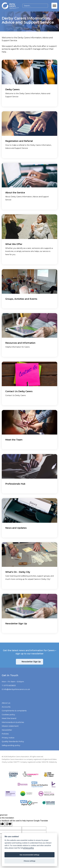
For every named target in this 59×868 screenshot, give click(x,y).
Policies (5, 739)
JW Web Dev (6, 769)
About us (6, 708)
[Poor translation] (9, 824)
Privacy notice (8, 743)
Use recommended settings (29, 855)
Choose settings (29, 861)
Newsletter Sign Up (31, 667)
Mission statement (10, 731)
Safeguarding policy (11, 750)
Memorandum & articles (13, 727)
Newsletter (7, 735)
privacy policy (28, 848)
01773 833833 (10, 691)
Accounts (6, 712)
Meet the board (9, 723)
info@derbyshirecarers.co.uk (17, 694)
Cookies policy (8, 720)
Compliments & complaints (14, 716)
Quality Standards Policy (13, 747)
